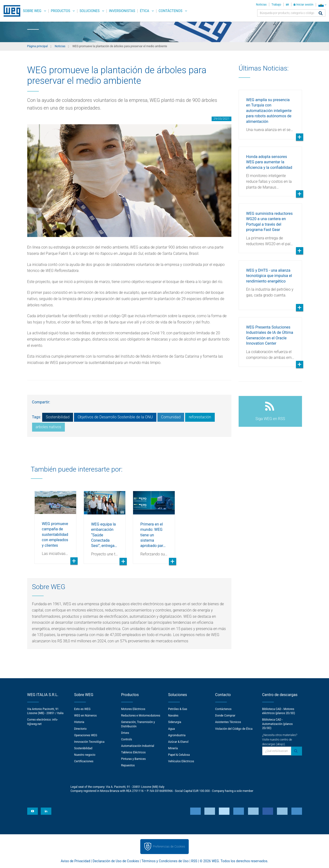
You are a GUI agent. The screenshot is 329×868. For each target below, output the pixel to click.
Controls (127, 739)
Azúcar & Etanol (178, 742)
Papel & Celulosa (179, 755)
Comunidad (171, 417)
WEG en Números (86, 716)
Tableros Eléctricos (134, 752)
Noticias (261, 5)
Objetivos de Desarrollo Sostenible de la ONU (115, 417)
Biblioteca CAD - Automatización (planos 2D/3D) (278, 724)
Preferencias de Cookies (169, 846)
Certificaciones (84, 761)
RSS (194, 861)
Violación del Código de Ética (234, 729)
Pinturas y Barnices (134, 759)
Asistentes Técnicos (228, 722)
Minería (173, 748)
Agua (172, 729)
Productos (60, 11)
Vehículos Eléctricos (181, 761)
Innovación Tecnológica (89, 742)
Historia (79, 722)
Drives (125, 733)
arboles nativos (48, 427)
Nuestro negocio (85, 755)
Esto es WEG (82, 709)
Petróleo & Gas (178, 709)
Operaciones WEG (86, 735)
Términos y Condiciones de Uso (165, 861)
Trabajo (276, 5)
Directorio (81, 729)
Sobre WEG (32, 11)
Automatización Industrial (138, 746)
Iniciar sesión (303, 5)
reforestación (200, 417)
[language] (322, 5)
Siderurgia (175, 722)
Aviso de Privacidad (75, 861)
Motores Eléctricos (133, 709)
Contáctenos (171, 11)
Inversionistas (122, 11)
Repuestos (128, 765)
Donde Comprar (225, 716)
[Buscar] (321, 14)
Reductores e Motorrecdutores (141, 716)
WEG (10, 11)
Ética (144, 11)
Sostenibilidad (58, 417)
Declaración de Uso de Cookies (116, 861)
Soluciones (90, 11)
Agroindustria (177, 735)
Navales (173, 716)
